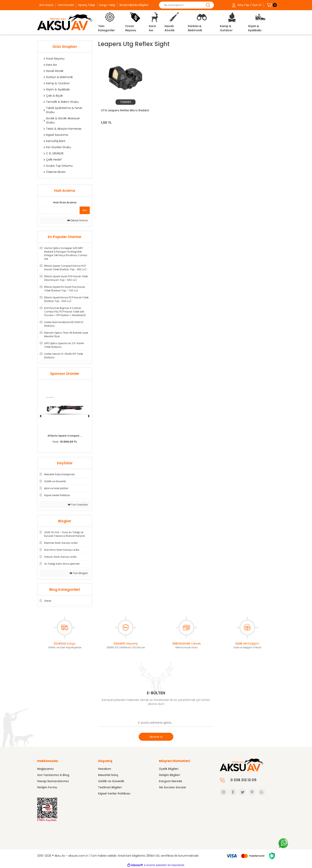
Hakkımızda (48, 761)
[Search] (186, 5)
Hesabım (105, 769)
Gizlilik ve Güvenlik (111, 781)
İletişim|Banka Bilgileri (134, 5)
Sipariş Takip (87, 5)
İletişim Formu (47, 787)
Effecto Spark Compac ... (65, 436)
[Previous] (41, 416)
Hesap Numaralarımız (53, 781)
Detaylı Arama (78, 220)
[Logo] (65, 22)
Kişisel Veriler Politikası (114, 794)
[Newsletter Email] (156, 723)
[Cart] (269, 5)
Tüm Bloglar (79, 573)
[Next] (89, 416)
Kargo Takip (107, 5)
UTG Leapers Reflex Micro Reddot (125, 110)
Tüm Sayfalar (78, 505)
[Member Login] (246, 5)
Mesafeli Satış (108, 775)
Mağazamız (45, 769)
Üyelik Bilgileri (169, 769)
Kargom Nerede (171, 781)
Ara (85, 210)
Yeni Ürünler (66, 5)
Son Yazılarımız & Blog (53, 775)
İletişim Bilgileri (169, 775)
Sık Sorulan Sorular (173, 787)
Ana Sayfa (46, 5)
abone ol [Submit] (156, 737)
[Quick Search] (58, 210)
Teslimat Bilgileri (110, 787)
